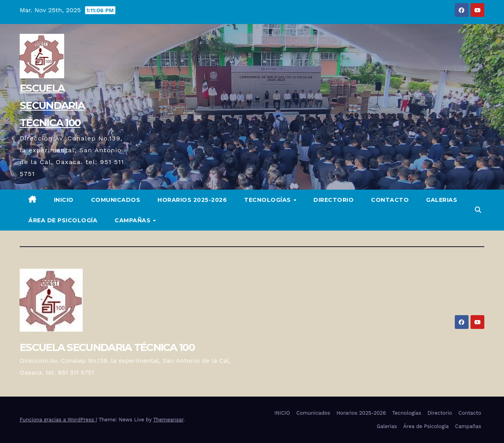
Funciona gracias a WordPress (58, 420)
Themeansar (168, 420)
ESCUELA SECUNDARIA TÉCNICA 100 (52, 105)
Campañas (133, 220)
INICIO (64, 200)
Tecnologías (268, 200)
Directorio (334, 200)
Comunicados (116, 200)
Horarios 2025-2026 (192, 200)
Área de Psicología (63, 220)
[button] (478, 210)
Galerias (442, 200)
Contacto (390, 200)
